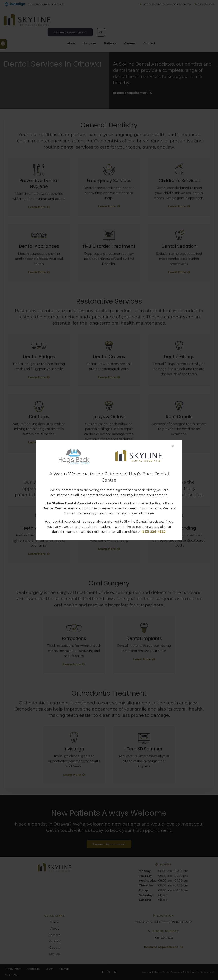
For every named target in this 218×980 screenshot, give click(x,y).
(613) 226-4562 (154, 532)
